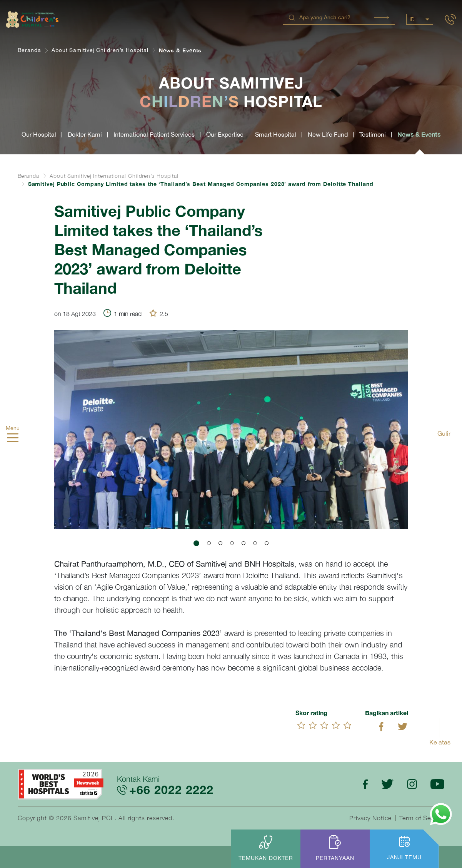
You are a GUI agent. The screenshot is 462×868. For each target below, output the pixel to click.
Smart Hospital (276, 134)
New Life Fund (328, 134)
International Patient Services (154, 134)
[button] (196, 543)
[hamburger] (13, 438)
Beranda (29, 50)
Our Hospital (39, 134)
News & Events (419, 134)
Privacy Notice (370, 818)
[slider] (324, 725)
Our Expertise (225, 134)
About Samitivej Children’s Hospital (100, 50)
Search (382, 18)
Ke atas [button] (440, 742)
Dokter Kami (85, 134)
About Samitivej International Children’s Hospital (114, 176)
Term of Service (422, 818)
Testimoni (373, 134)
